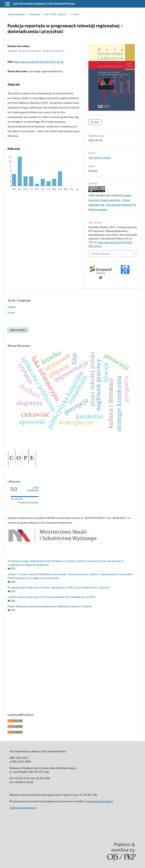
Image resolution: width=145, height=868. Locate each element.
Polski (11, 313)
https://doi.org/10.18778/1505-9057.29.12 (39, 62)
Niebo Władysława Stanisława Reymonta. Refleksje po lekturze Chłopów (50, 606)
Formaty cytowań (101, 254)
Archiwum (35, 14)
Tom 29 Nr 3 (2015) (56, 14)
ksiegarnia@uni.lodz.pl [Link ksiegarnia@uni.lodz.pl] (100, 801)
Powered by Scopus (28, 503)
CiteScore (33, 489)
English (12, 307)
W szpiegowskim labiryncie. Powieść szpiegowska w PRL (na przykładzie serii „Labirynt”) (59, 587)
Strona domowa (16, 14)
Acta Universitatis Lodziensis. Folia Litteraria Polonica (44, 4)
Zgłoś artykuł (18, 330)
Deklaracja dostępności (23, 808)
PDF (96, 122)
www (73, 768)
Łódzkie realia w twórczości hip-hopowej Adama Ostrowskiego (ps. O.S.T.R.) (51, 597)
